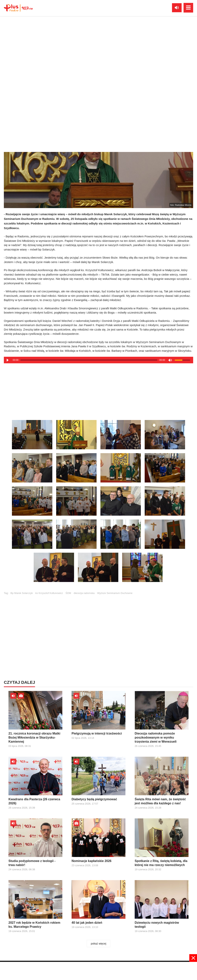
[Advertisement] (98, 389)
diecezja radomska (84, 593)
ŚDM (68, 593)
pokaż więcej (98, 944)
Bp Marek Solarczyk (22, 593)
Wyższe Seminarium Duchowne (115, 593)
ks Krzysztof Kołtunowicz (49, 593)
